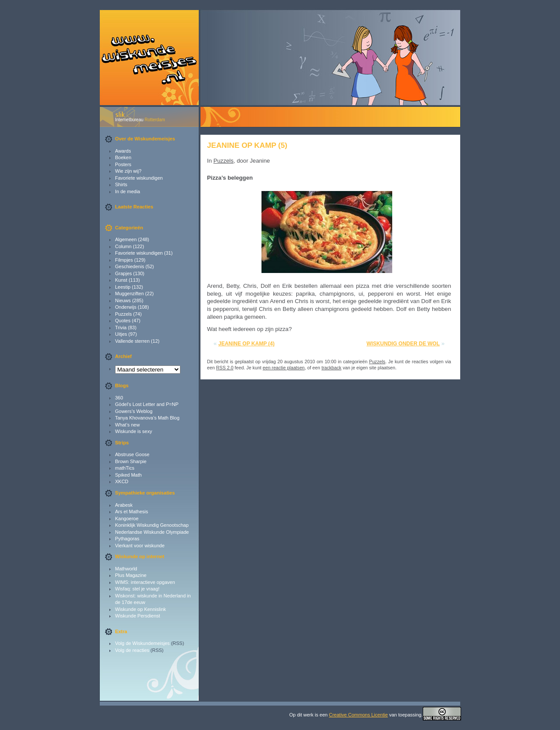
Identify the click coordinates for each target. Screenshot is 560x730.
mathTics (125, 468)
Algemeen (126, 239)
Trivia (121, 327)
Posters (123, 164)
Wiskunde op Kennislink (141, 609)
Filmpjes (124, 260)
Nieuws (123, 300)
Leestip (123, 287)
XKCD (122, 481)
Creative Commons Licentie (358, 715)
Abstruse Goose (132, 454)
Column (123, 246)
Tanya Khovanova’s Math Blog (147, 418)
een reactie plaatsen (284, 368)
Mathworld (126, 569)
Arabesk (124, 505)
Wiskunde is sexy (134, 431)
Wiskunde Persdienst (137, 616)
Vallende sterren (132, 341)
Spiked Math (128, 475)
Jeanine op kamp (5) (247, 145)
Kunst (121, 280)
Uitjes (121, 334)
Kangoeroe (127, 519)
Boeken (123, 157)
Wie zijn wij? (128, 171)
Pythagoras (127, 539)
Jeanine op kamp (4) (246, 344)
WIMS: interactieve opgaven (145, 582)
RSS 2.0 (225, 368)
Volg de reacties (132, 650)
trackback (332, 368)
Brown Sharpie (131, 461)
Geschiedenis (130, 266)
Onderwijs (126, 307)
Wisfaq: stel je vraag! (137, 589)
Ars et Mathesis (132, 512)
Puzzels (124, 314)
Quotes (123, 321)
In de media (127, 191)
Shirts (121, 184)
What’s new (127, 425)
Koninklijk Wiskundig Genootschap (152, 525)
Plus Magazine (131, 575)
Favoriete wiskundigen (139, 178)
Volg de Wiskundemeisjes (142, 643)
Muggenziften (129, 293)
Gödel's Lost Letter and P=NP (147, 404)
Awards (123, 151)
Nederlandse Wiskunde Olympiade (152, 532)
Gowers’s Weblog (134, 411)
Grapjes (124, 273)
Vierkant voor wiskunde (140, 546)
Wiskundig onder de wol (403, 344)
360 (119, 398)
